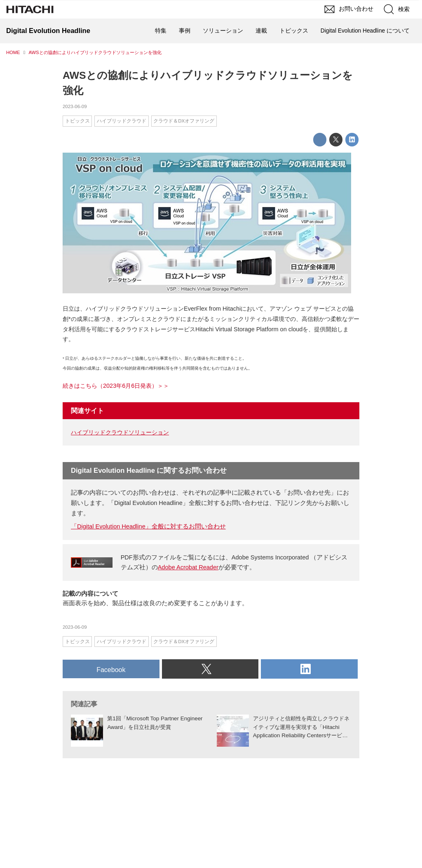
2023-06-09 (75, 106)
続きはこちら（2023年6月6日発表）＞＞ (116, 386)
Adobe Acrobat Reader (188, 567)
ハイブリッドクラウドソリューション (120, 432)
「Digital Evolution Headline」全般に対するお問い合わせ (148, 526)
